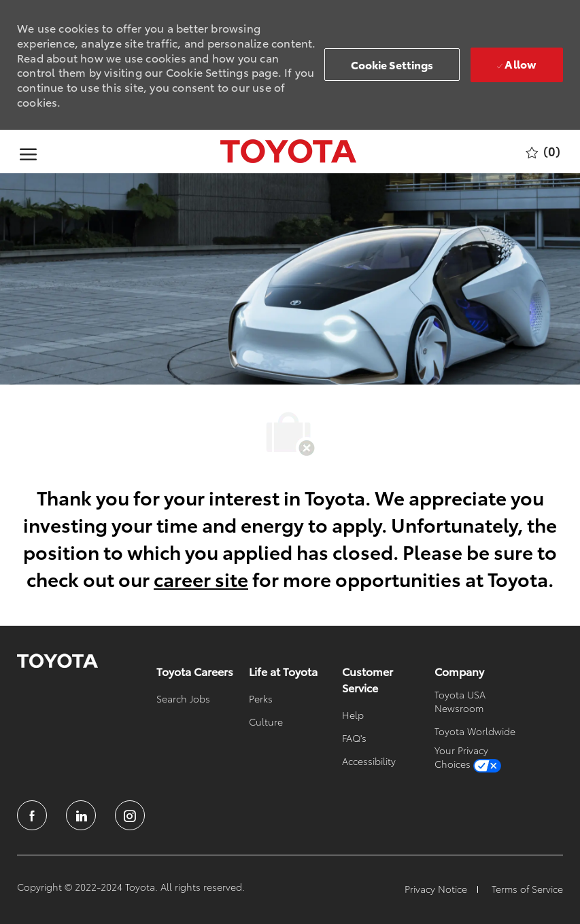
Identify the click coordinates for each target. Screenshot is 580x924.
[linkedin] (81, 815)
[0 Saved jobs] (543, 152)
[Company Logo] (288, 152)
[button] (392, 65)
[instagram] (130, 815)
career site (201, 578)
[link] (57, 661)
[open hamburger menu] (28, 152)
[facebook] (32, 815)
